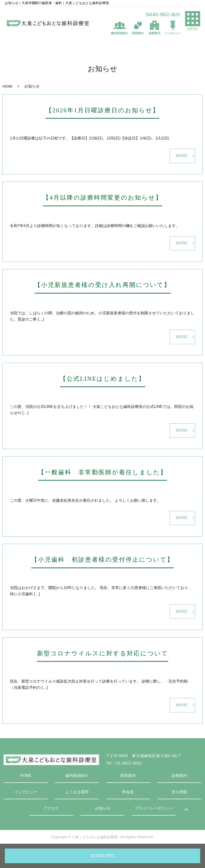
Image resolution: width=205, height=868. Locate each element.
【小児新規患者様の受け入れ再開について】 (102, 285)
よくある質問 (77, 792)
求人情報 (179, 792)
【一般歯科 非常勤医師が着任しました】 (102, 472)
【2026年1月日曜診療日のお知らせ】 (103, 110)
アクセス (51, 808)
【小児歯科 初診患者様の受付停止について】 (102, 560)
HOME (7, 86)
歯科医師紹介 (77, 776)
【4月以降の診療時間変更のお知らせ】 (102, 198)
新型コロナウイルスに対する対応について (103, 653)
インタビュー (26, 792)
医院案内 (128, 776)
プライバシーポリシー (154, 808)
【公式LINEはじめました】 (102, 379)
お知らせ (103, 808)
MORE (182, 156)
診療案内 (179, 776)
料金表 (128, 792)
